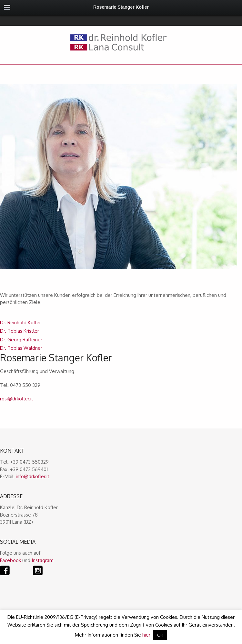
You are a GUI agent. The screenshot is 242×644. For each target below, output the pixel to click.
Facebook (10, 560)
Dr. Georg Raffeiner (21, 340)
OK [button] (160, 635)
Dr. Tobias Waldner (21, 348)
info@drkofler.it (33, 476)
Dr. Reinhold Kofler (20, 322)
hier (146, 635)
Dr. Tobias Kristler (20, 331)
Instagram (43, 560)
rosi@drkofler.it (17, 399)
